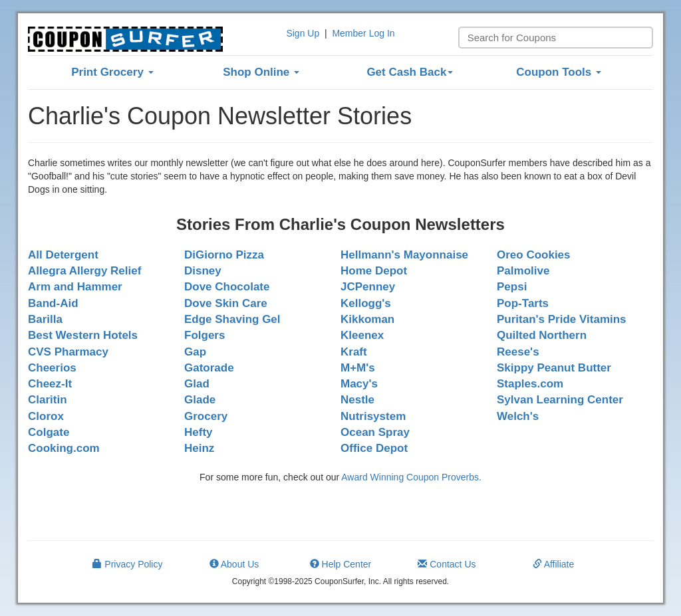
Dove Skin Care (226, 303)
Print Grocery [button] (112, 72)
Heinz (199, 448)
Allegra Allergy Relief (84, 271)
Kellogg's (366, 303)
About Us (234, 564)
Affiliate (554, 564)
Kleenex (362, 335)
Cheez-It (50, 384)
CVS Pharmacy (68, 352)
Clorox (46, 416)
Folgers (204, 335)
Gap (195, 352)
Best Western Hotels (83, 335)
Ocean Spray (375, 432)
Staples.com (530, 384)
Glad (197, 384)
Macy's (359, 384)
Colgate (49, 432)
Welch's (518, 416)
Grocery (206, 416)
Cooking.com (64, 448)
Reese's (518, 352)
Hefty (199, 432)
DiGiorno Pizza (224, 255)
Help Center (341, 564)
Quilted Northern (542, 335)
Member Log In (363, 33)
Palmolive (523, 271)
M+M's (358, 368)
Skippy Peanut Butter (554, 368)
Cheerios (52, 368)
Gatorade (209, 368)
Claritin (48, 400)
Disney (203, 271)
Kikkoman (367, 319)
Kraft (354, 352)
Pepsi (512, 287)
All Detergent (63, 255)
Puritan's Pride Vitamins (562, 319)
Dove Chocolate (227, 287)
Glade (200, 400)
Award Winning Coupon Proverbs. (411, 477)
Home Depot (374, 271)
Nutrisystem (373, 416)
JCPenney (368, 287)
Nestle (357, 400)
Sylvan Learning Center (560, 400)
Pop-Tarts (523, 303)
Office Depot (374, 448)
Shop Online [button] (261, 72)
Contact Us (447, 564)
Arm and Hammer (75, 287)
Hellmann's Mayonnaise (404, 255)
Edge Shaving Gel (232, 319)
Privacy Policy (127, 564)
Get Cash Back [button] (410, 72)
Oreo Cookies (534, 255)
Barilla (45, 319)
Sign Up (303, 33)
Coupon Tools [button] (559, 72)
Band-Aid (53, 303)
